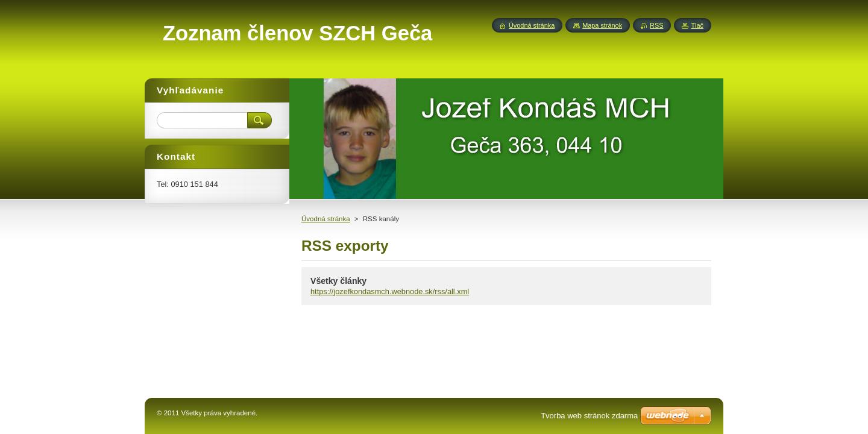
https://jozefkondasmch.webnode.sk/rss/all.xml (390, 291)
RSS (656, 25)
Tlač (697, 25)
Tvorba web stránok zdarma (589, 416)
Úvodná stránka (326, 219)
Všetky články (338, 281)
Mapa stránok (602, 25)
